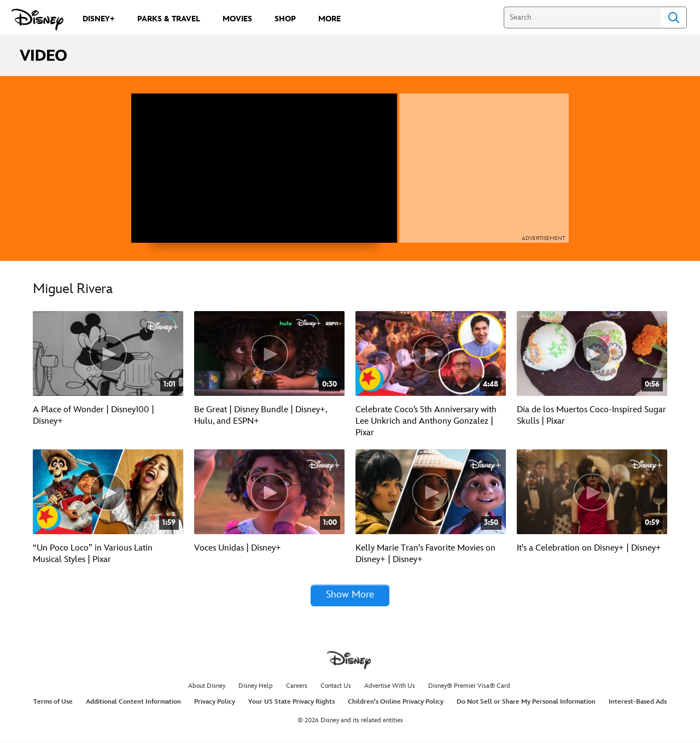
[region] (264, 168)
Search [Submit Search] (674, 17)
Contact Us (336, 686)
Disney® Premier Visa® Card (469, 686)
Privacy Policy (215, 702)
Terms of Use (53, 702)
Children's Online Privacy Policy (396, 702)
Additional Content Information (133, 702)
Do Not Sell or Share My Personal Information (526, 702)
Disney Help (256, 686)
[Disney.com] (37, 20)
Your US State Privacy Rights (291, 702)
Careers (297, 686)
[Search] (582, 17)
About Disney (207, 686)
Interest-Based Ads (638, 702)
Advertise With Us (390, 686)
